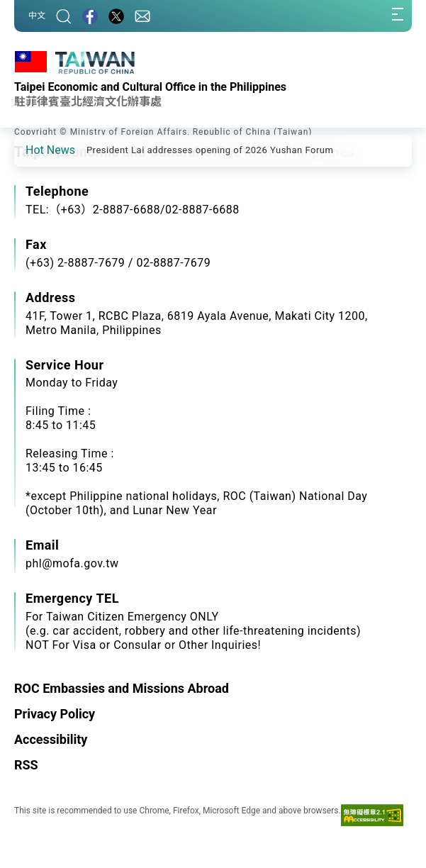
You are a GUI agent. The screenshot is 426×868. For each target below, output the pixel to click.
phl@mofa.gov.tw (72, 563)
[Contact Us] (142, 16)
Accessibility (51, 739)
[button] (35, 150)
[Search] (64, 16)
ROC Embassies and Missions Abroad (122, 688)
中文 (37, 16)
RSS (26, 765)
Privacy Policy (55, 714)
